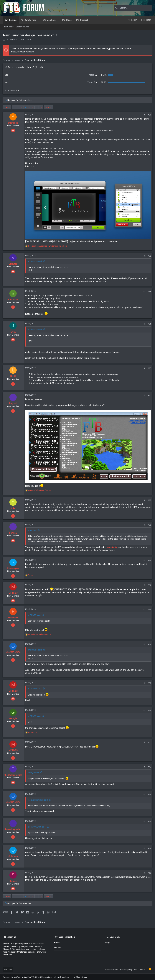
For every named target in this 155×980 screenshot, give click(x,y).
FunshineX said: (35, 687)
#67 (149, 499)
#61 (149, 115)
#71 (149, 608)
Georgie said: (34, 771)
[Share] (144, 115)
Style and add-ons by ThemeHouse (73, 976)
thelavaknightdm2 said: (38, 799)
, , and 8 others (48, 245)
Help (136, 969)
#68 (149, 524)
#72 (149, 643)
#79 (149, 847)
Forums (58, 947)
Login (108, 941)
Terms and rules (111, 969)
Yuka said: (33, 529)
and (40, 489)
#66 (149, 395)
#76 (149, 766)
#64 (149, 324)
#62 (149, 255)
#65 (149, 368)
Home (57, 941)
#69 (149, 559)
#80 (149, 872)
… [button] (37, 107)
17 (41, 107)
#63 (149, 291)
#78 (149, 820)
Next (48, 108)
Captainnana (11, 39)
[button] (38, 20)
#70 (149, 584)
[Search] (133, 8)
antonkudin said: (35, 261)
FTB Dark (8, 969)
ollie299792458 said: (37, 826)
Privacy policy (126, 969)
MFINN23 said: (35, 614)
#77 (149, 793)
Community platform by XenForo (30, 976)
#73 (149, 682)
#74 (149, 709)
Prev (9, 108)
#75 (149, 741)
